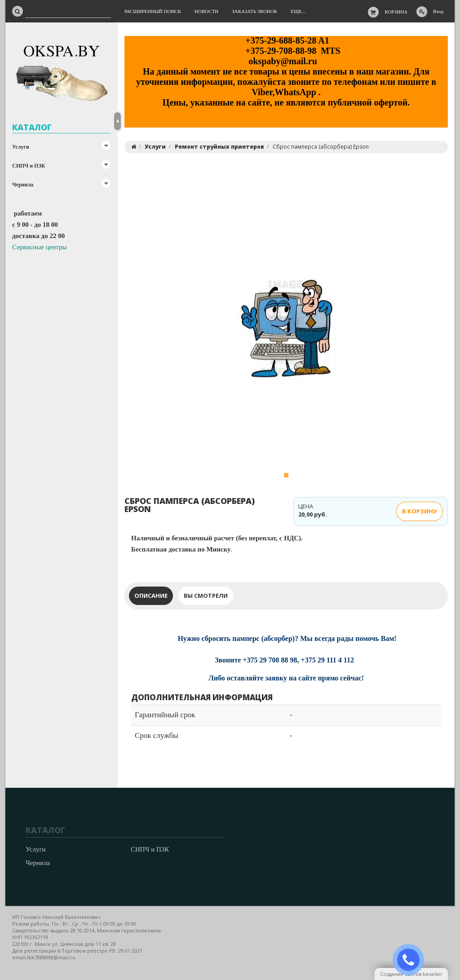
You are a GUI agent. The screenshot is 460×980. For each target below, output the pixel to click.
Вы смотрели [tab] (206, 596)
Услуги (21, 147)
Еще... (298, 11)
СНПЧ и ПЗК (29, 166)
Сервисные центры (40, 247)
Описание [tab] (151, 596)
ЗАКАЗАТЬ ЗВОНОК (412, 960)
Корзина (396, 12)
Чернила (23, 185)
